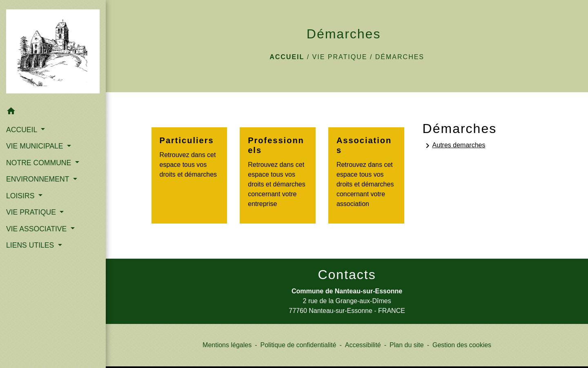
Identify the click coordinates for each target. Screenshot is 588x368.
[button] (53, 112)
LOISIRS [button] (21, 196)
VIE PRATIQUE (340, 57)
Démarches (400, 57)
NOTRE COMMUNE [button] (40, 163)
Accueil (287, 57)
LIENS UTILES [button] (31, 245)
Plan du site (407, 345)
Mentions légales (227, 345)
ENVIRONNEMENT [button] (39, 179)
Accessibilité (363, 345)
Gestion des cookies (462, 345)
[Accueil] (53, 51)
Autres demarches (454, 146)
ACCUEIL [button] (23, 130)
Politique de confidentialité (298, 345)
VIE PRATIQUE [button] (32, 212)
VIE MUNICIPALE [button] (36, 146)
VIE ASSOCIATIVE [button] (37, 229)
